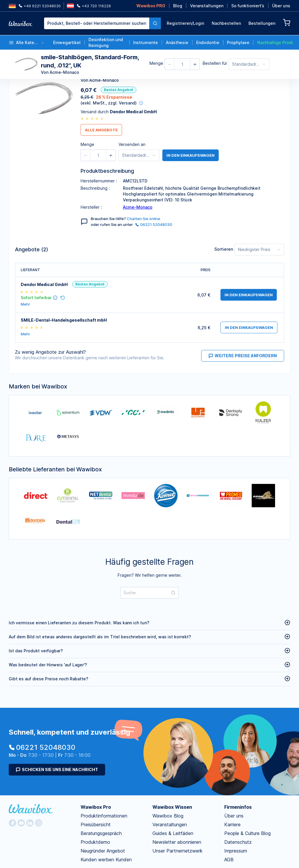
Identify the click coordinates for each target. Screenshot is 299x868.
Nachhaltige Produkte (275, 42)
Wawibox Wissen (172, 807)
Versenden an (132, 144)
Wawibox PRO (151, 6)
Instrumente (146, 42)
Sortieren (224, 249)
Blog (178, 6)
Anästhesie (177, 42)
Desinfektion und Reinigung (106, 42)
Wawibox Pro (96, 807)
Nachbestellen (226, 23)
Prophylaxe (238, 42)
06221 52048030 (154, 224)
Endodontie (208, 42)
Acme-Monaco (138, 207)
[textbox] (97, 23)
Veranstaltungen (207, 6)
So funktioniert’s (248, 6)
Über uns (281, 6)
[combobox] (102, 23)
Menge (156, 63)
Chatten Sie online (144, 219)
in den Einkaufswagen (191, 155)
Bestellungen (262, 23)
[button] (170, 64)
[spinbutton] (182, 64)
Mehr (25, 304)
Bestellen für (215, 63)
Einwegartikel (67, 42)
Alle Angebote (101, 130)
